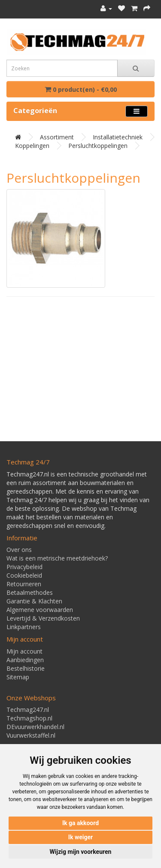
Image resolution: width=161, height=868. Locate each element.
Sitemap (18, 677)
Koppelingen (32, 146)
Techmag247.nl (28, 710)
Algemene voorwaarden (40, 610)
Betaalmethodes (30, 592)
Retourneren (24, 584)
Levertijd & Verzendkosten (43, 618)
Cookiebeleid (24, 575)
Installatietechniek (118, 137)
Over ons (19, 550)
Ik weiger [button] (80, 837)
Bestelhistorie (26, 668)
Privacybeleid (24, 567)
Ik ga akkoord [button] (80, 823)
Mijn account (24, 651)
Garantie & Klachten (34, 601)
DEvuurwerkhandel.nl (35, 727)
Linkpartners (24, 627)
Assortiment (57, 137)
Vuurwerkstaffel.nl (31, 735)
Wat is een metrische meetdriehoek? (57, 558)
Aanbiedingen (25, 660)
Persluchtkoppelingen (98, 146)
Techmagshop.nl (29, 718)
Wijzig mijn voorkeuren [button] (81, 852)
